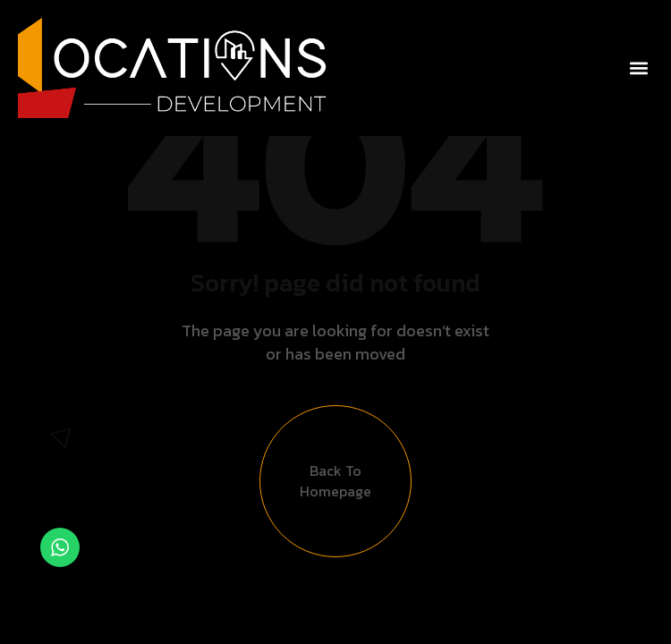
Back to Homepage (335, 481)
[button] (638, 68)
